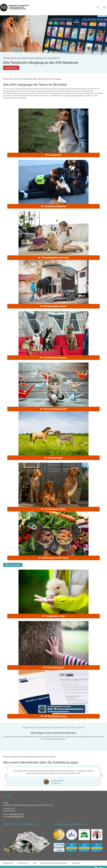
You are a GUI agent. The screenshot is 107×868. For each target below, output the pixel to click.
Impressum (8, 863)
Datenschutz (23, 863)
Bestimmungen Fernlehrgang (54, 863)
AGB (35, 863)
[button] (98, 8)
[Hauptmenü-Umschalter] (104, 8)
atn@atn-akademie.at (16, 816)
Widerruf (76, 863)
